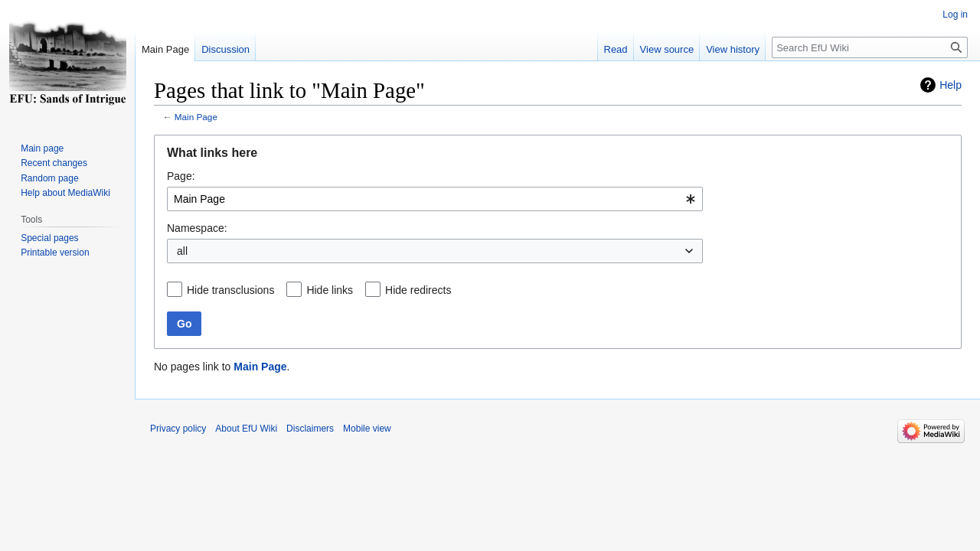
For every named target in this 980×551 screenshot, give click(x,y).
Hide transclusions (230, 290)
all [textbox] (182, 251)
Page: (181, 176)
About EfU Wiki (246, 429)
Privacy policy (178, 429)
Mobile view (367, 429)
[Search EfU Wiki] (870, 47)
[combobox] (435, 199)
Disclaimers (310, 429)
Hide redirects (418, 290)
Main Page (196, 117)
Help (951, 85)
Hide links (330, 290)
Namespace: (197, 228)
